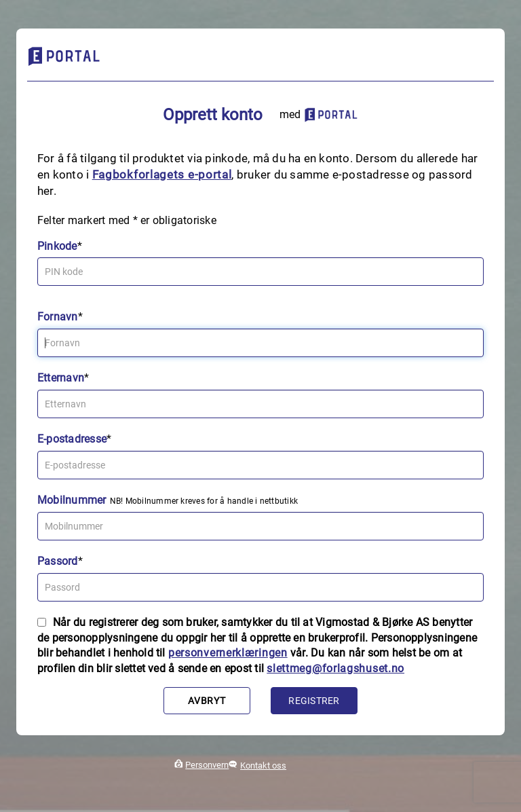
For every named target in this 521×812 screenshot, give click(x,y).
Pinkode (57, 246)
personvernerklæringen (228, 653)
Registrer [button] (314, 701)
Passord (58, 561)
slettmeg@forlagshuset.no (335, 668)
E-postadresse (72, 439)
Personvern (207, 765)
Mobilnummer (72, 500)
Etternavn (61, 378)
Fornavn (58, 317)
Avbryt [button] (207, 701)
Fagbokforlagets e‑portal (162, 174)
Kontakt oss (263, 765)
